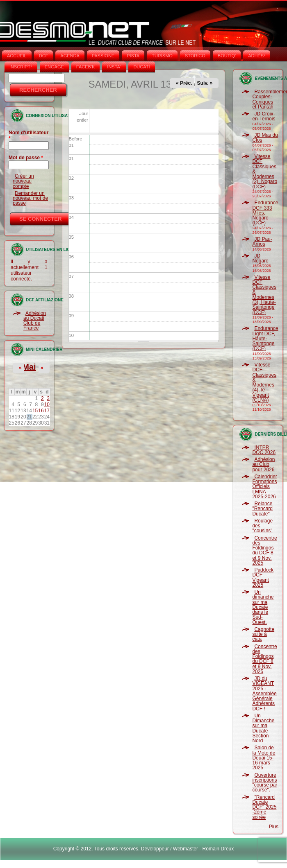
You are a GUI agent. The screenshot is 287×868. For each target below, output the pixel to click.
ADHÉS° (257, 56)
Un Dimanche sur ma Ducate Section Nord (263, 728)
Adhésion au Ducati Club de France (35, 321)
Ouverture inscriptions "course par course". (265, 783)
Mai (29, 367)
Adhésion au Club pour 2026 (263, 465)
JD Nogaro (260, 258)
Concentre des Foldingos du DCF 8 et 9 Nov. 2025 (264, 550)
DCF (44, 56)
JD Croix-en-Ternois (264, 116)
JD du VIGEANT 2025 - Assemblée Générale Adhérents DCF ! (264, 694)
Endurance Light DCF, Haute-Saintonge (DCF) (265, 338)
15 (35, 411)
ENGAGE (54, 67)
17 (47, 411)
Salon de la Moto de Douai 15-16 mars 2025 (264, 758)
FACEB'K (86, 67)
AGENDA (70, 56)
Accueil (17, 56)
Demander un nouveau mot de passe (30, 198)
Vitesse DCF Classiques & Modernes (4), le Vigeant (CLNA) (264, 382)
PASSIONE (103, 56)
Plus (274, 827)
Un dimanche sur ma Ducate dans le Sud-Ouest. (263, 607)
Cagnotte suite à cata (263, 634)
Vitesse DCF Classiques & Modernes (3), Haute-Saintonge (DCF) (264, 295)
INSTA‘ (114, 67)
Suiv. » (205, 83)
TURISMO (162, 56)
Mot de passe (26, 158)
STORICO (195, 56)
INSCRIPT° (21, 67)
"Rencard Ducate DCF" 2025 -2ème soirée (264, 807)
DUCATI (141, 67)
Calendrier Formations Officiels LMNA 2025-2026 (264, 487)
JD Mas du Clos (265, 138)
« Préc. (184, 83)
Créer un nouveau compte (23, 181)
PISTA (133, 56)
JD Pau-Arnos (262, 242)
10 (47, 405)
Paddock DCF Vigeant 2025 (263, 578)
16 (41, 411)
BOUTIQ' (227, 56)
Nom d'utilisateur (29, 136)
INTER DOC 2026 (264, 450)
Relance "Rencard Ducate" (262, 509)
